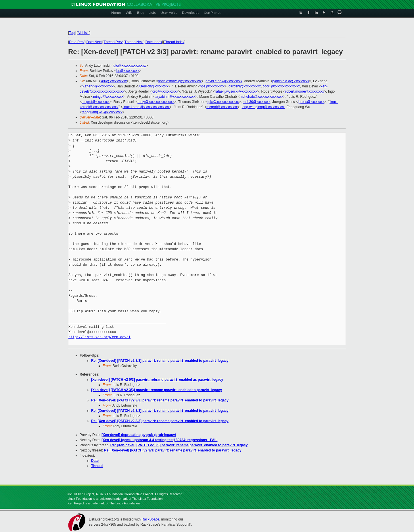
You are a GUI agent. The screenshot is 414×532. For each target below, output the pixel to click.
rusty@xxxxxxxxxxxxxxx (156, 102)
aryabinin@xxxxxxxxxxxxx (175, 97)
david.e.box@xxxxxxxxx (224, 81)
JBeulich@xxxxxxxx (153, 86)
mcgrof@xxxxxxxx (96, 102)
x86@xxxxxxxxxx (114, 81)
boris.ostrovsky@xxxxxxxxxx (180, 81)
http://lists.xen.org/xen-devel (99, 337)
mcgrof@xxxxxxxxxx (222, 107)
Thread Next (134, 42)
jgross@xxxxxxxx (311, 102)
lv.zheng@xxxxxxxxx (97, 86)
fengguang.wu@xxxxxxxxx (102, 112)
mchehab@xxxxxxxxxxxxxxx (262, 97)
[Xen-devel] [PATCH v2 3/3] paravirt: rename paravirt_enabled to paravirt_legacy (157, 390)
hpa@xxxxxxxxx (212, 86)
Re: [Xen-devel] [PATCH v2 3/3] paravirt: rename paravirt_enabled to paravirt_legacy (160, 361)
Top (72, 33)
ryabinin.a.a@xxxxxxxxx (291, 81)
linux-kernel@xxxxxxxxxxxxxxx (146, 107)
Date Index (154, 42)
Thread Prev (113, 42)
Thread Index (174, 42)
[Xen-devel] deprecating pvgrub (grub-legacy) (139, 435)
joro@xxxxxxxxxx (165, 91)
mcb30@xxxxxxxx (256, 102)
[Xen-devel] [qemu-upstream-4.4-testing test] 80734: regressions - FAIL (159, 440)
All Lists (84, 33)
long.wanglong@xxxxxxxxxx (263, 107)
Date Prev (77, 42)
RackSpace (150, 519)
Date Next (94, 42)
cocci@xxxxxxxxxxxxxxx (281, 86)
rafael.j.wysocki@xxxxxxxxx (236, 91)
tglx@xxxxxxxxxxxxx (223, 102)
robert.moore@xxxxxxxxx (305, 91)
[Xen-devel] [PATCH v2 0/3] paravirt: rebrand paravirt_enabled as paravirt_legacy (157, 380)
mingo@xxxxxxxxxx (108, 97)
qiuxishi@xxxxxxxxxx (245, 86)
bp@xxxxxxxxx (128, 71)
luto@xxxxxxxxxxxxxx (129, 66)
